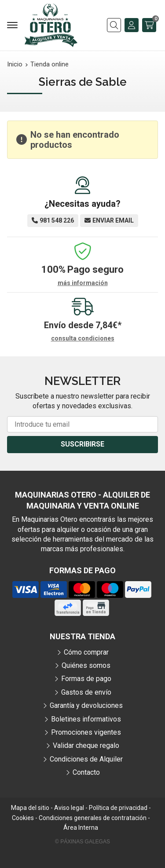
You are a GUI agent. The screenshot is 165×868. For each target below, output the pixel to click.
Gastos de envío (86, 692)
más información (83, 283)
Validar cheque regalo (86, 745)
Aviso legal (69, 808)
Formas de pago (86, 679)
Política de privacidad (118, 808)
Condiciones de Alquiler (86, 759)
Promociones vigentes (86, 732)
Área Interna (81, 828)
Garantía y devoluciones (86, 705)
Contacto (86, 772)
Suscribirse (82, 444)
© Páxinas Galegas (82, 842)
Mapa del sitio (30, 808)
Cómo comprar (86, 652)
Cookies (23, 818)
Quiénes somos (86, 665)
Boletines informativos (86, 719)
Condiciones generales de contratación (93, 818)
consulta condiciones (83, 338)
